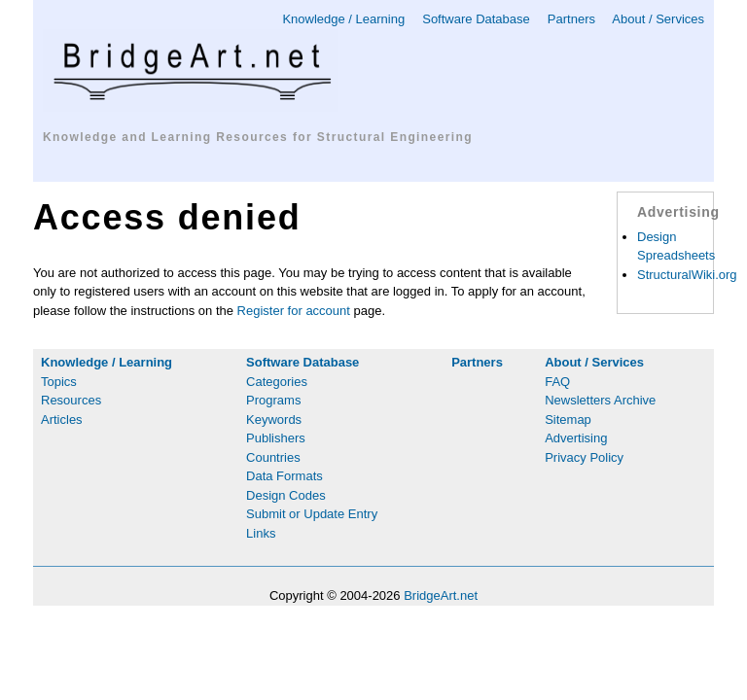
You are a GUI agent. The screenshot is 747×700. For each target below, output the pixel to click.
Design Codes (286, 495)
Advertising (576, 438)
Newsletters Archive (600, 400)
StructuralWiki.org (687, 275)
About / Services (658, 19)
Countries (273, 457)
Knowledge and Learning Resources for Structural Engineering (258, 137)
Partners (571, 19)
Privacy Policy (584, 457)
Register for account (294, 311)
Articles (62, 420)
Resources (71, 400)
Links (261, 533)
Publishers (276, 438)
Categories (277, 382)
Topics (59, 382)
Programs (273, 400)
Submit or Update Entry (312, 514)
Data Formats (285, 476)
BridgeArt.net (441, 595)
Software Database (476, 19)
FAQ (557, 382)
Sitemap (568, 420)
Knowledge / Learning (343, 19)
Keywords (274, 420)
